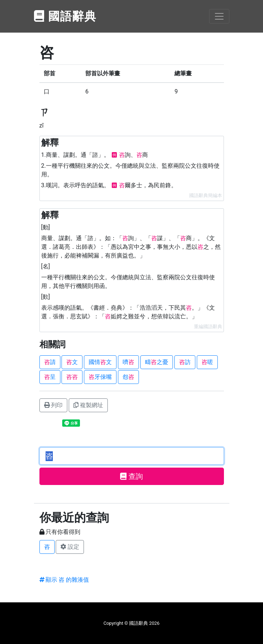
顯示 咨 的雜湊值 (64, 580)
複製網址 (88, 405)
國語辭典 (65, 16)
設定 (70, 547)
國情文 (100, 362)
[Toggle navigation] (219, 16)
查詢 (131, 476)
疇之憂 (157, 362)
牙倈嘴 (100, 377)
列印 (54, 405)
